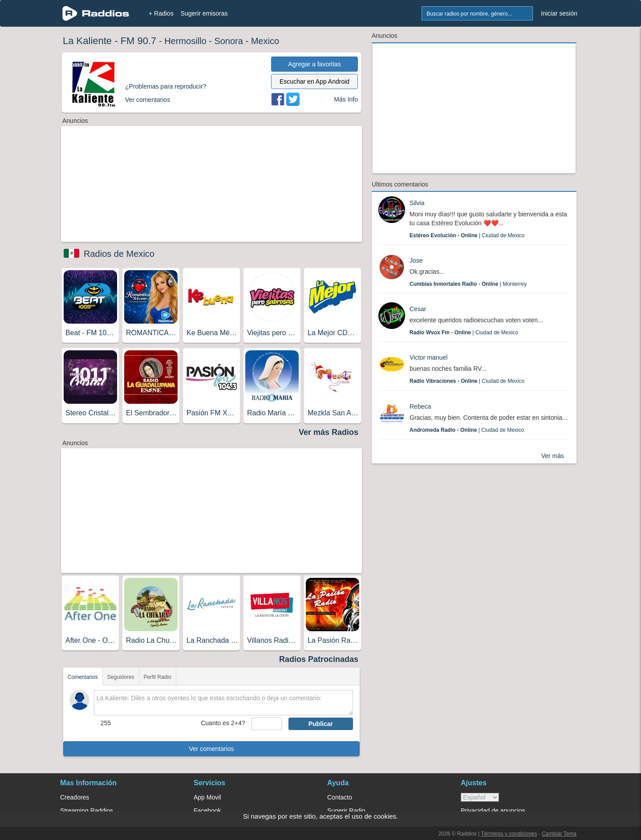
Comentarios (83, 677)
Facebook (207, 811)
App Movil (207, 797)
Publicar (321, 724)
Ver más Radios (329, 432)
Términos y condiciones (509, 834)
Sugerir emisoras (204, 13)
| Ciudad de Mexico (467, 235)
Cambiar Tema (559, 834)
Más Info (346, 99)
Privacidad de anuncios (493, 811)
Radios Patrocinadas (319, 659)
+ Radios (161, 13)
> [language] (480, 797)
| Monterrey (468, 284)
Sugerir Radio (346, 811)
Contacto (340, 797)
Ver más (553, 456)
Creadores (75, 797)
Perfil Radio (158, 677)
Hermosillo (185, 41)
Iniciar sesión (559, 13)
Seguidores (121, 677)
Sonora (229, 41)
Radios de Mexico (119, 254)
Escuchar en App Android (314, 81)
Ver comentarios (211, 749)
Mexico (265, 41)
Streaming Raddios (87, 811)
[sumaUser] (266, 724)
